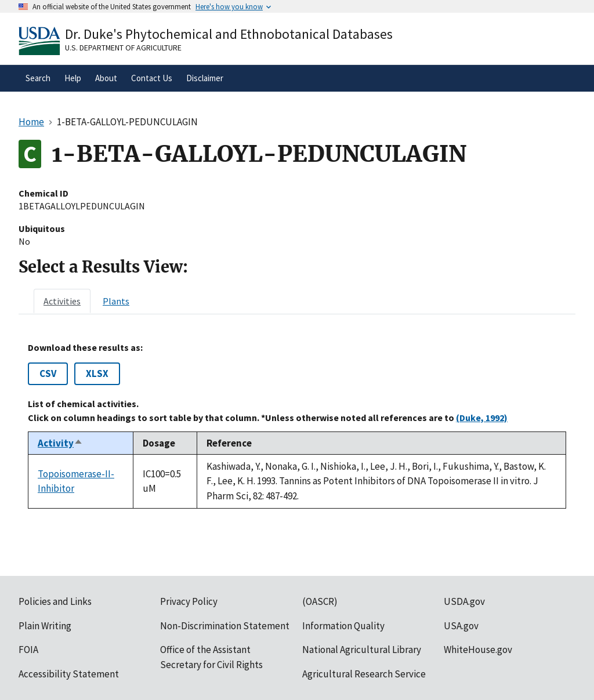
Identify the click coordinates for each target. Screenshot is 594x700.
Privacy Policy (189, 601)
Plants (116, 301)
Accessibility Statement (69, 674)
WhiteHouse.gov (478, 650)
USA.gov (461, 626)
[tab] (62, 301)
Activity (60, 443)
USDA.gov (464, 601)
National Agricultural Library (362, 650)
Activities (62, 301)
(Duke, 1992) (482, 418)
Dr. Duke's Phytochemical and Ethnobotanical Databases (229, 34)
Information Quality (343, 626)
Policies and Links (55, 601)
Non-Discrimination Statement (225, 626)
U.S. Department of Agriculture (123, 48)
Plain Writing (45, 626)
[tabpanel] (297, 425)
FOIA (28, 650)
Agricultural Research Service (364, 674)
